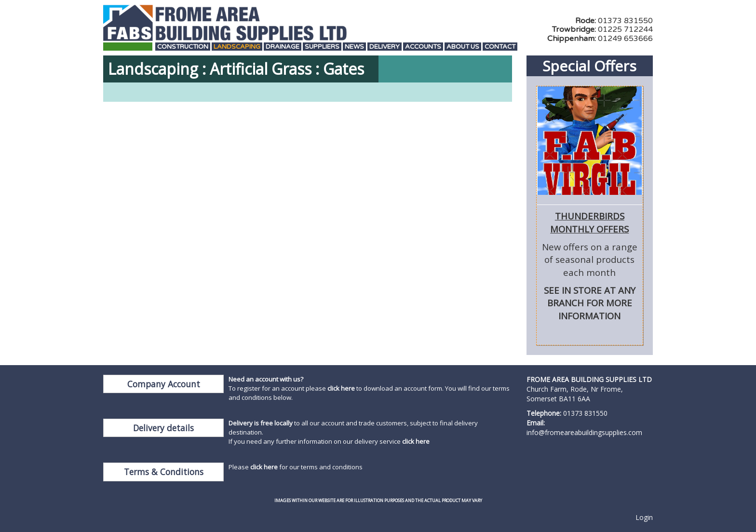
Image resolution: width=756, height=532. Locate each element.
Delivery (385, 47)
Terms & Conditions (164, 472)
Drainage (283, 47)
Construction (183, 47)
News (354, 47)
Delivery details (163, 428)
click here (341, 388)
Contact (500, 47)
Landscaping (237, 47)
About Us (463, 47)
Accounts (423, 47)
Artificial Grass (261, 69)
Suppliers (322, 47)
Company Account (164, 384)
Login (644, 517)
